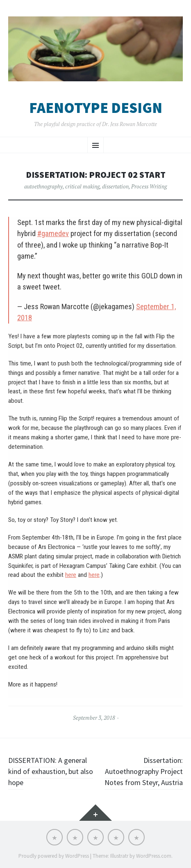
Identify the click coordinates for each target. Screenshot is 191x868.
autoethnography (43, 186)
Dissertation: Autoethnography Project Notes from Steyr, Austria (144, 771)
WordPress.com (154, 856)
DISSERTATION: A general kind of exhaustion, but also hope (51, 771)
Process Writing (149, 186)
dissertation (115, 186)
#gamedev (53, 233)
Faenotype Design (96, 108)
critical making (82, 186)
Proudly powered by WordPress (54, 856)
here (71, 575)
